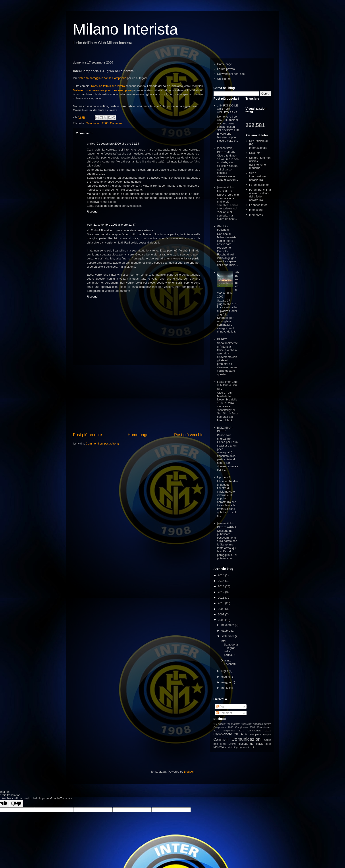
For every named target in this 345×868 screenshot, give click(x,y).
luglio (225, 671)
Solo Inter (255, 153)
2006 (222, 620)
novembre (228, 625)
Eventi (232, 744)
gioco (268, 744)
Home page (138, 435)
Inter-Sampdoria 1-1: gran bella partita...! (229, 648)
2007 (222, 614)
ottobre (226, 631)
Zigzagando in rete (245, 747)
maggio (226, 682)
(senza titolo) (225, 148)
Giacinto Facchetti (223, 228)
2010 (222, 603)
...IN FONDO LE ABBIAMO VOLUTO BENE (227, 109)
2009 (222, 609)
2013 (222, 586)
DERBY (222, 339)
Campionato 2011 (259, 730)
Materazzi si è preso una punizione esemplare (102, 90)
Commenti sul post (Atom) (102, 444)
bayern (268, 724)
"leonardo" (247, 724)
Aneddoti (258, 724)
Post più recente (88, 435)
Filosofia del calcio (250, 744)
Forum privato (226, 69)
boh (90, 225)
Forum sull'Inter (259, 185)
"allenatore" (234, 724)
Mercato (219, 747)
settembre (228, 636)
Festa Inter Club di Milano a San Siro (227, 385)
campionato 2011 (233, 731)
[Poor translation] (16, 804)
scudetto (229, 747)
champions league (260, 734)
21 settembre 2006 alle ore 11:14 (118, 144)
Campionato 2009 (245, 727)
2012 (222, 592)
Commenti (117, 123)
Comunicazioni (247, 739)
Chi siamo (224, 79)
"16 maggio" (220, 724)
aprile (225, 688)
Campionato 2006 (97, 123)
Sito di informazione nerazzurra (257, 176)
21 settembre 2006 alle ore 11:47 (115, 225)
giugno (226, 677)
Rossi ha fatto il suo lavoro (108, 86)
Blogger (189, 772)
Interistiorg (256, 210)
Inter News (256, 215)
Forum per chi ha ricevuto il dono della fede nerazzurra (260, 195)
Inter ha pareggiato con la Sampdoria (103, 78)
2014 (222, 581)
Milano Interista (126, 29)
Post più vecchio (189, 435)
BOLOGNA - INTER (225, 429)
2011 (222, 598)
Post (221, 707)
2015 (222, 575)
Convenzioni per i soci (231, 74)
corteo (223, 744)
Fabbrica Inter (258, 205)
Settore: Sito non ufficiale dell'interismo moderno (260, 163)
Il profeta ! (224, 477)
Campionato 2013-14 (230, 734)
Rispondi (93, 212)
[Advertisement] (138, 399)
